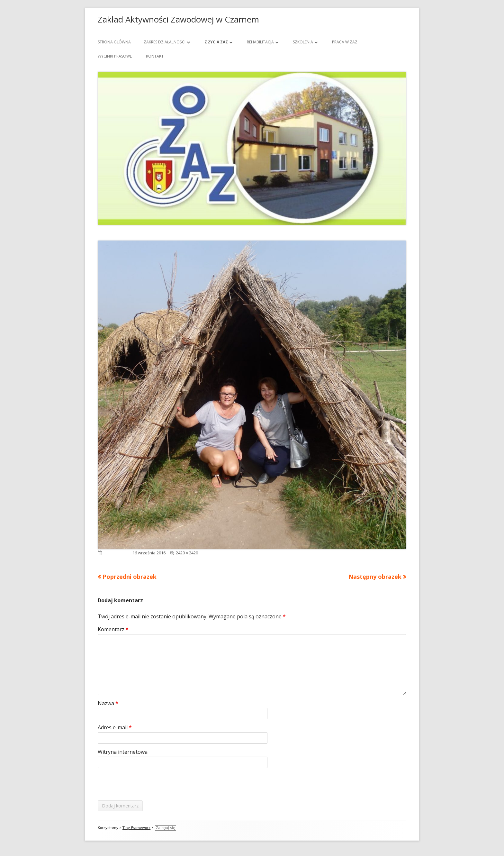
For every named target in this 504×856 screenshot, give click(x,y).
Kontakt (155, 56)
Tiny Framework (136, 828)
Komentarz (113, 629)
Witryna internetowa (123, 752)
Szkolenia (303, 42)
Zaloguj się (166, 828)
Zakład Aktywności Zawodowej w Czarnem (178, 19)
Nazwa (108, 703)
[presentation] (147, 784)
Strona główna (114, 42)
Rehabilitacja (260, 42)
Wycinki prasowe (115, 56)
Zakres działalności (165, 42)
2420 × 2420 (187, 553)
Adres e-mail (115, 727)
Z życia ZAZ (216, 42)
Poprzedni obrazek (130, 577)
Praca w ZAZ (345, 42)
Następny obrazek (375, 577)
